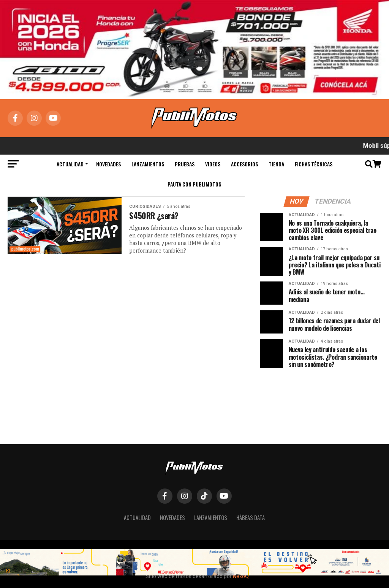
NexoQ (241, 576)
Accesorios (244, 164)
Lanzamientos (148, 164)
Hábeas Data (251, 518)
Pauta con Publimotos (194, 184)
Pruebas (185, 164)
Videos (213, 164)
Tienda (276, 164)
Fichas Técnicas (314, 164)
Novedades (108, 164)
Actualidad (70, 164)
